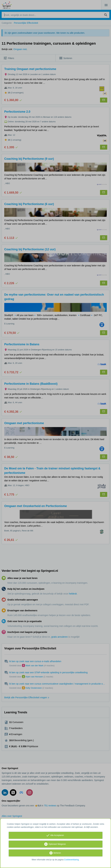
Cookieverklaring (71, 860)
